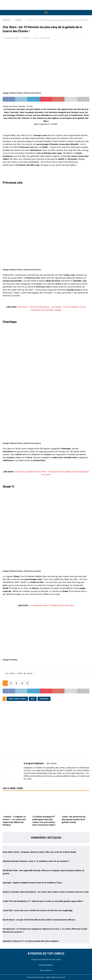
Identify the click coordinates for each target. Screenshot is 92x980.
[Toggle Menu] (46, 13)
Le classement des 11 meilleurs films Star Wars (52, 605)
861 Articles (52, 763)
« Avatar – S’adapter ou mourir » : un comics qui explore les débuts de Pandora (14, 821)
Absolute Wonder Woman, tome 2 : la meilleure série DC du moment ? (36, 861)
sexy (33, 699)
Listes (48, 38)
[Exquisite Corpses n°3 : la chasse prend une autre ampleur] (46, 936)
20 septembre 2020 (12, 38)
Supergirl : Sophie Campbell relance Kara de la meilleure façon (32, 883)
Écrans (42, 38)
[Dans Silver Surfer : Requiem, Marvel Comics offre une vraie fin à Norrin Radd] (46, 847)
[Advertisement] (46, 732)
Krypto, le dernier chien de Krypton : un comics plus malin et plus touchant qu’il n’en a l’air (46, 892)
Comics (36, 38)
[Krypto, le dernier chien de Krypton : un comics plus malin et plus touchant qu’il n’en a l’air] (46, 887)
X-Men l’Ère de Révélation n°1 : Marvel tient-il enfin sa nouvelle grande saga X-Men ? (43, 901)
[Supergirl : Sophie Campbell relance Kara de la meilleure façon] (46, 878)
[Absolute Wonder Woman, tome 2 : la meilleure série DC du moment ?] (46, 856)
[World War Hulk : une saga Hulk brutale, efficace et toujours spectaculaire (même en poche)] (46, 866)
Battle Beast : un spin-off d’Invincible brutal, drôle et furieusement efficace (39, 920)
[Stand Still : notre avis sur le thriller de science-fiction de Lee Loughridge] (46, 906)
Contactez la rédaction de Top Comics (46, 959)
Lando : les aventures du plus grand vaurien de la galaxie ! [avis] (74, 819)
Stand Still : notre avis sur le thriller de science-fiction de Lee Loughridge (38, 910)
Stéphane (26, 38)
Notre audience (46, 970)
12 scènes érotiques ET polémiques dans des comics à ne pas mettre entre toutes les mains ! (44, 821)
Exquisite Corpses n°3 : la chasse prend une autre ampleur (31, 941)
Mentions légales (46, 965)
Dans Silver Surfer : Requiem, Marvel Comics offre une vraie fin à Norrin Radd (39, 852)
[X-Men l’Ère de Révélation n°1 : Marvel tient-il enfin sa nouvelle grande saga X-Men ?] (46, 896)
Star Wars (44, 699)
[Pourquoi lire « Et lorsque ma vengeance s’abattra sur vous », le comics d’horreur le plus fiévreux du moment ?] (46, 924)
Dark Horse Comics (17, 699)
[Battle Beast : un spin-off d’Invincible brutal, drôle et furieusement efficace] (46, 915)
